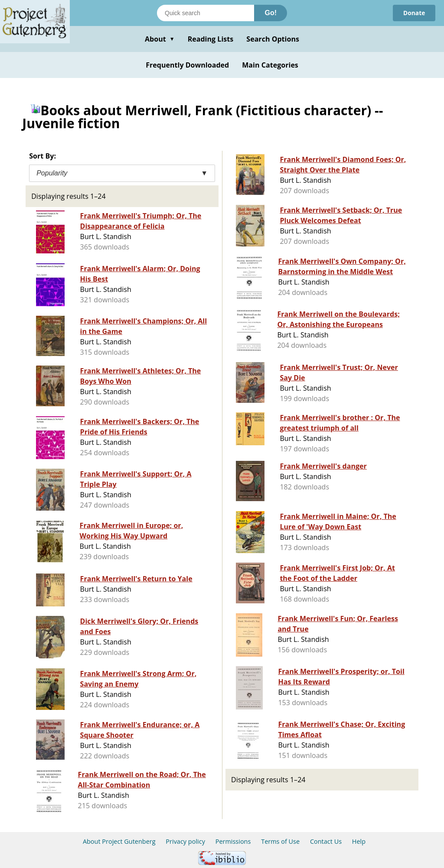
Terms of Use (280, 841)
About (160, 39)
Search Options (273, 39)
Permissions (233, 841)
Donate (414, 13)
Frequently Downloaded (187, 65)
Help (359, 841)
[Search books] (206, 13)
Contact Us (326, 841)
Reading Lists (211, 39)
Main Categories (270, 65)
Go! (271, 13)
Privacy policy (185, 841)
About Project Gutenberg (119, 841)
